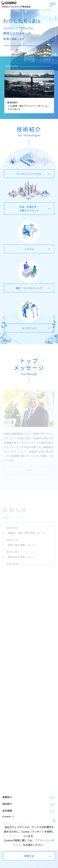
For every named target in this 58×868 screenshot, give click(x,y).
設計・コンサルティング (33, 289)
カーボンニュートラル (34, 175)
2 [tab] (56, 22)
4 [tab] (56, 35)
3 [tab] (56, 29)
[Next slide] (56, 92)
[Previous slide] (4, 92)
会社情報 (7, 811)
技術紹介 (7, 804)
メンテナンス (36, 329)
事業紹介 (7, 797)
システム (38, 250)
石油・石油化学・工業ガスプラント (35, 210)
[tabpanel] (29, 40)
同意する (38, 856)
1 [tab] (56, 16)
